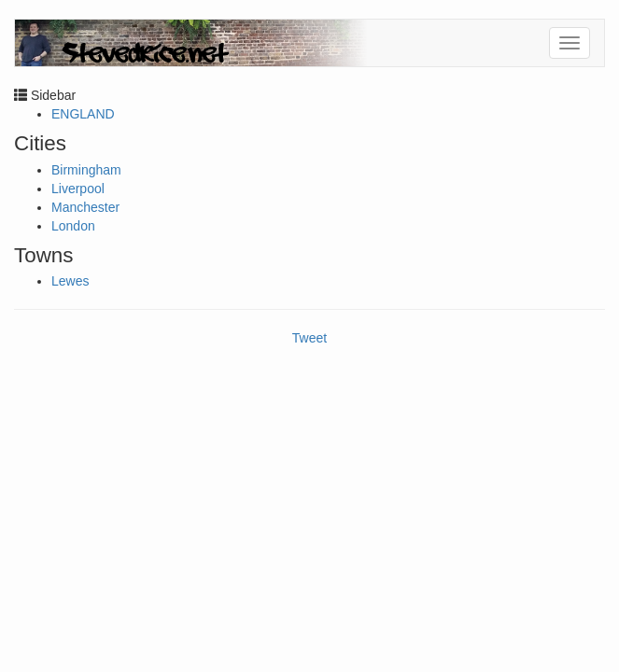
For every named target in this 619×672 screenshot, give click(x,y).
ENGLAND (83, 114)
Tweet (309, 338)
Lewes (70, 281)
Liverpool (78, 189)
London (73, 226)
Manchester (85, 207)
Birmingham (86, 170)
